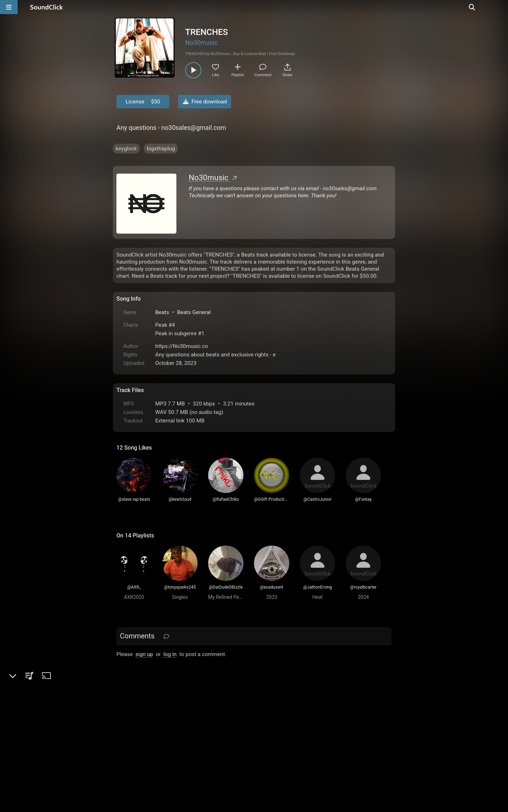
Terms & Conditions (181, 732)
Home (127, 732)
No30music (201, 43)
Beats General (194, 312)
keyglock (126, 149)
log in (170, 654)
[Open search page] (501, 7)
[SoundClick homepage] (47, 7)
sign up (144, 654)
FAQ (146, 732)
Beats (162, 312)
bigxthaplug (161, 149)
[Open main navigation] (9, 7)
